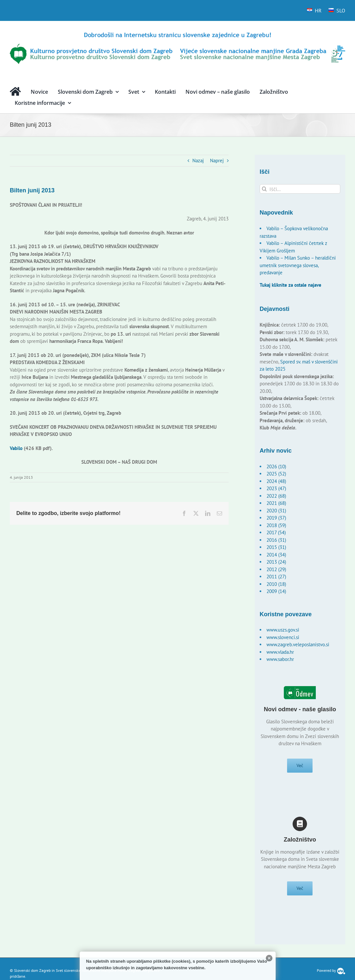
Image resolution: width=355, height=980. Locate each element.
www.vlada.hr (280, 652)
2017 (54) (276, 532)
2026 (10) (276, 466)
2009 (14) (276, 591)
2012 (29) (276, 569)
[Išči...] (300, 189)
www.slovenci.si (283, 637)
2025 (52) (276, 474)
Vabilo (16, 448)
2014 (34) (276, 555)
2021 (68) (276, 503)
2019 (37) (276, 518)
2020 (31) (276, 511)
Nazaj (198, 161)
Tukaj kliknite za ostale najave (290, 285)
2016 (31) (276, 540)
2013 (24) (276, 562)
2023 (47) (276, 488)
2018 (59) (276, 525)
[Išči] (264, 189)
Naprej (217, 161)
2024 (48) (276, 481)
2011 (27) (276, 577)
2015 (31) (276, 547)
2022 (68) (276, 496)
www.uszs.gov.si (283, 630)
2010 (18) (276, 584)
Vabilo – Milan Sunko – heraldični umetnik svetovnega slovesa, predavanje (298, 265)
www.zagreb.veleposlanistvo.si (298, 644)
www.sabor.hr (280, 659)
